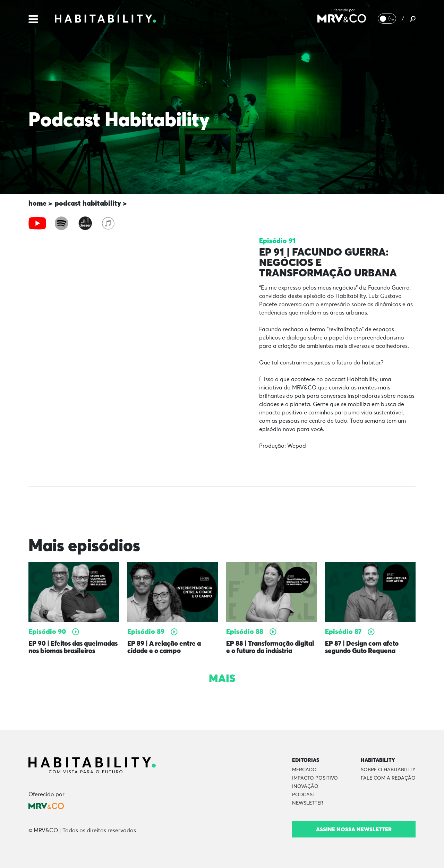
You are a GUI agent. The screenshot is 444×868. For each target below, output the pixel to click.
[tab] (37, 223)
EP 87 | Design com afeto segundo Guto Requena (364, 647)
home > (40, 203)
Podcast (304, 795)
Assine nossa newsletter (354, 829)
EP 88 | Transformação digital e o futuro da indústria (262, 651)
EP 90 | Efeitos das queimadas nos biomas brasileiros (65, 651)
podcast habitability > (91, 203)
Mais (222, 686)
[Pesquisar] (413, 19)
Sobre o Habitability (388, 770)
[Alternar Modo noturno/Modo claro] (387, 19)
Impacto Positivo (315, 778)
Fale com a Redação (388, 778)
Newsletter (308, 803)
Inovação (305, 787)
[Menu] (33, 19)
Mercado (304, 770)
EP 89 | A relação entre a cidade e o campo (166, 647)
